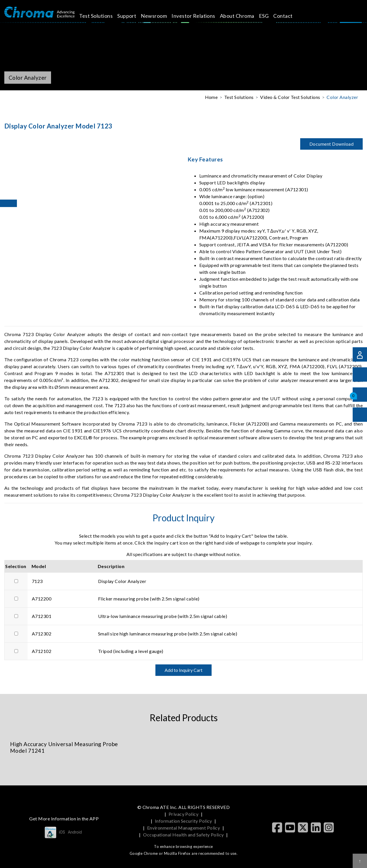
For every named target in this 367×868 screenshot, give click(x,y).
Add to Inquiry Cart (183, 670)
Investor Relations (200, 16)
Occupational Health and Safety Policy (183, 835)
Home (211, 97)
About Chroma (244, 16)
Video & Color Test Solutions (290, 97)
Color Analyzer (342, 97)
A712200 (42, 599)
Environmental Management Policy (184, 828)
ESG (270, 16)
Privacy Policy (184, 814)
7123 (37, 581)
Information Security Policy (183, 821)
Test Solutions (103, 16)
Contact (289, 16)
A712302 (42, 634)
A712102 (42, 651)
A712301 (42, 616)
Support (133, 16)
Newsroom (160, 16)
